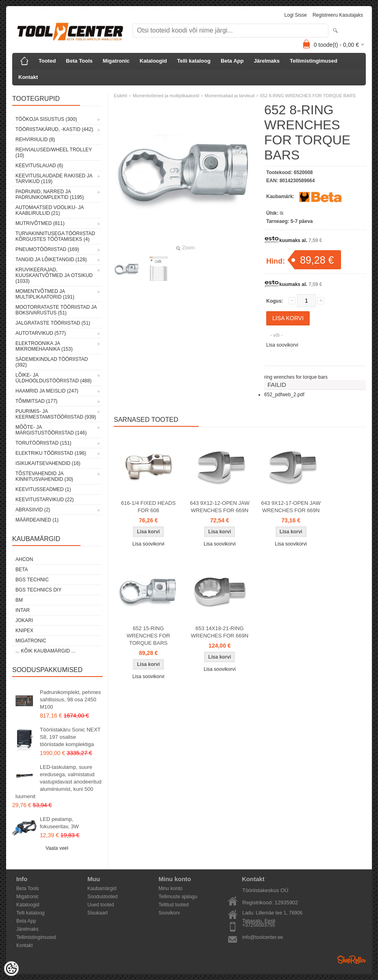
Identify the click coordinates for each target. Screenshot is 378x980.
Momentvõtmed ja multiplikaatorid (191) (45, 294)
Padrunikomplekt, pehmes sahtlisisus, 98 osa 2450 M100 (70, 700)
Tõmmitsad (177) (36, 401)
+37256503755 (259, 925)
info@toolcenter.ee (263, 937)
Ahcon (24, 559)
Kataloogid (153, 61)
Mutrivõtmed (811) (40, 223)
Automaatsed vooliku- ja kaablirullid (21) (50, 210)
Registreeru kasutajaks (338, 15)
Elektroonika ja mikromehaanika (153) (44, 346)
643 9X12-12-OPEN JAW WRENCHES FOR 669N (219, 507)
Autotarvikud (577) (41, 333)
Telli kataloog (194, 61)
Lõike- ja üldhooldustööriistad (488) (53, 378)
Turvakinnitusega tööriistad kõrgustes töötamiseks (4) (55, 236)
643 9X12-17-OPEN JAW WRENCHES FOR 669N (291, 507)
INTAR (23, 610)
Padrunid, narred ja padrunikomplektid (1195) (50, 194)
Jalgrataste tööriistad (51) (53, 323)
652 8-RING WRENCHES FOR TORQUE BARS (308, 96)
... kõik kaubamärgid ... (45, 651)
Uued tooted (101, 905)
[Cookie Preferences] (11, 969)
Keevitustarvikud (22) (45, 500)
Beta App (232, 61)
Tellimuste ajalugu (178, 897)
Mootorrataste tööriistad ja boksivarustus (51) (56, 310)
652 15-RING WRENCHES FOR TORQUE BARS (149, 636)
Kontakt (28, 77)
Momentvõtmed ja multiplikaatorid (166, 96)
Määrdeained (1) (37, 520)
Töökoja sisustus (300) (46, 119)
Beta (22, 570)
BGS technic (32, 580)
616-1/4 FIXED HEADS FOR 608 (148, 507)
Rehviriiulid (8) (35, 140)
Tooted (47, 61)
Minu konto (171, 888)
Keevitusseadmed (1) (43, 489)
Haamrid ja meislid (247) (47, 391)
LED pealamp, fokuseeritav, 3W (59, 823)
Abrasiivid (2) (33, 510)
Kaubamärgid (102, 888)
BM (19, 600)
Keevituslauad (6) (39, 166)
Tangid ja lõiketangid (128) (51, 260)
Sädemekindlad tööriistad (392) (52, 362)
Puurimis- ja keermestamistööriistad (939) (56, 414)
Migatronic (116, 61)
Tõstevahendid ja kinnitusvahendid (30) (44, 476)
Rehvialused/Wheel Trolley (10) (54, 153)
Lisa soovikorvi (282, 345)
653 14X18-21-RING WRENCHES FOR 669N (220, 632)
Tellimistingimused (314, 61)
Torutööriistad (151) (43, 443)
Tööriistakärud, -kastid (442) (54, 129)
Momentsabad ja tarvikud (230, 96)
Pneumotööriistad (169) (47, 249)
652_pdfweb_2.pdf (284, 395)
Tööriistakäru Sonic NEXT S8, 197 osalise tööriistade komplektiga (70, 737)
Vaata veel (57, 848)
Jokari (24, 620)
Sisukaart (98, 913)
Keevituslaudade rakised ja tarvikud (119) (54, 179)
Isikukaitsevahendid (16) (48, 463)
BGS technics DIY (38, 590)
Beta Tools (79, 61)
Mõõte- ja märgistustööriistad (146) (51, 430)
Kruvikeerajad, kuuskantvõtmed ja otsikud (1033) (54, 275)
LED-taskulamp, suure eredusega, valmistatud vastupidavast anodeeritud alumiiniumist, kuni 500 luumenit (59, 782)
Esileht (121, 96)
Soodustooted (102, 897)
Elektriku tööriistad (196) (51, 453)
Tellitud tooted (174, 905)
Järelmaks (267, 61)
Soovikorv (169, 913)
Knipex (24, 631)
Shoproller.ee (352, 960)
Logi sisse (296, 15)
